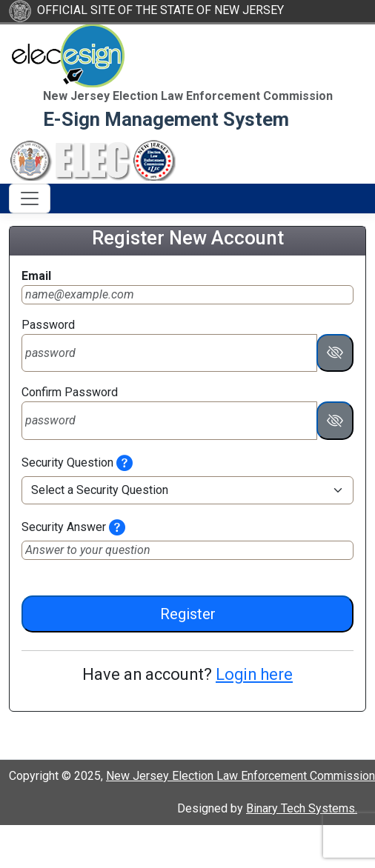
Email (36, 276)
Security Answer (64, 527)
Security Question (67, 463)
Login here (254, 674)
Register (188, 614)
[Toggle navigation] (30, 198)
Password (48, 325)
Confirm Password (70, 392)
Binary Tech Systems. (302, 808)
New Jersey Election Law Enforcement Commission (240, 776)
